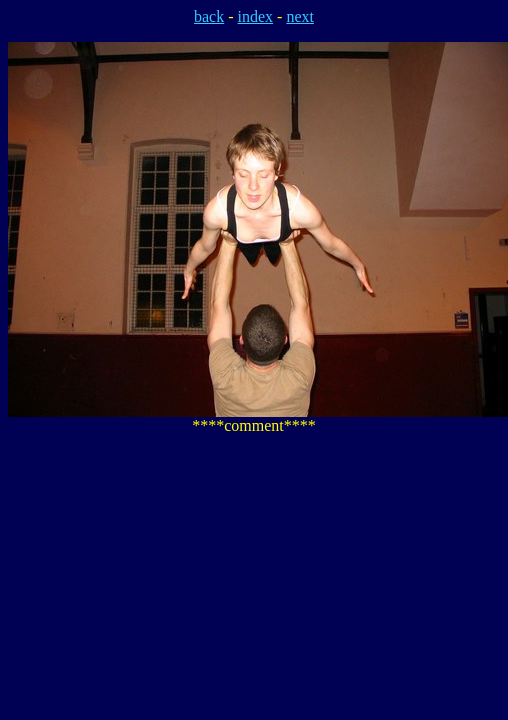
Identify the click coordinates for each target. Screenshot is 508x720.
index (256, 16)
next (300, 16)
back (209, 16)
